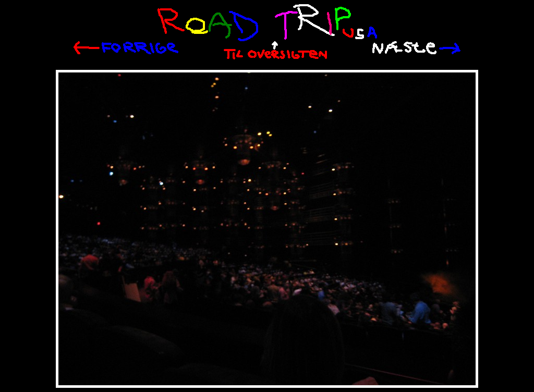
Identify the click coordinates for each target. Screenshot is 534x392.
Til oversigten (275, 50)
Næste (416, 48)
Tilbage (126, 48)
